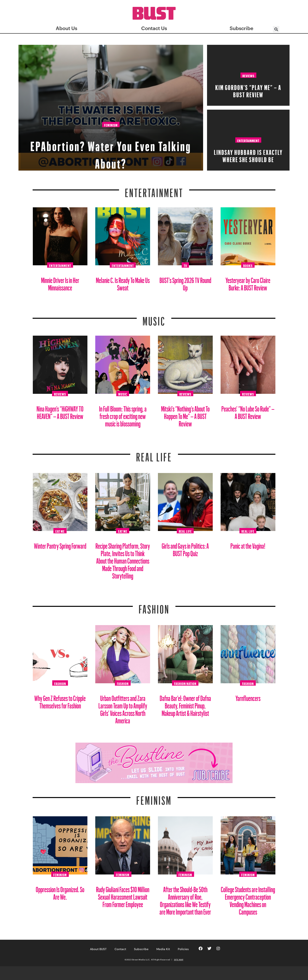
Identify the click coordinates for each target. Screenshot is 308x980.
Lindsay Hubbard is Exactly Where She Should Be (248, 155)
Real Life (185, 531)
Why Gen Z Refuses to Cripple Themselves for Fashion (60, 700)
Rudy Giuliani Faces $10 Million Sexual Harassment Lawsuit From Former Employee (123, 895)
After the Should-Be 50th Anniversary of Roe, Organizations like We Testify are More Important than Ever (185, 899)
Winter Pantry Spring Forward (60, 544)
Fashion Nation (185, 683)
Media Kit (163, 949)
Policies (183, 949)
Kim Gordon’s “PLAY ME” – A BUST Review (248, 90)
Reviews (248, 75)
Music (154, 319)
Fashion (154, 607)
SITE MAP (179, 960)
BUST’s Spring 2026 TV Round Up (185, 282)
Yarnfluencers (248, 697)
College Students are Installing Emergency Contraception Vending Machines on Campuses (248, 899)
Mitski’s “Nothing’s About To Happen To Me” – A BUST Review (185, 415)
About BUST (98, 949)
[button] (276, 29)
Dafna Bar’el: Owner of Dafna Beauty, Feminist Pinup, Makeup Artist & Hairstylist (185, 704)
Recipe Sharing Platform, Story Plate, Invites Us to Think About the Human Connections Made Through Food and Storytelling (123, 559)
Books (248, 265)
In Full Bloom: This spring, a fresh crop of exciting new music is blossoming (123, 415)
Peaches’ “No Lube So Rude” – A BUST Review (248, 411)
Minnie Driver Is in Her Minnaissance (60, 282)
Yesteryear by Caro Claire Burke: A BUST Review (248, 282)
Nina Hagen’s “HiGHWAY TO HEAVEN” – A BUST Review (60, 411)
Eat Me (60, 531)
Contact (120, 949)
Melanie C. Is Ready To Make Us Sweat (123, 282)
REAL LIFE (154, 455)
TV (185, 265)
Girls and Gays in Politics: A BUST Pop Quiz (185, 548)
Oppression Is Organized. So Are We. (60, 892)
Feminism (111, 126)
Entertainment (248, 140)
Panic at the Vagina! (248, 544)
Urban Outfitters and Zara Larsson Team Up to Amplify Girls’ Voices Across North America (123, 708)
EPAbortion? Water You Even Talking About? (111, 151)
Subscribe (141, 949)
